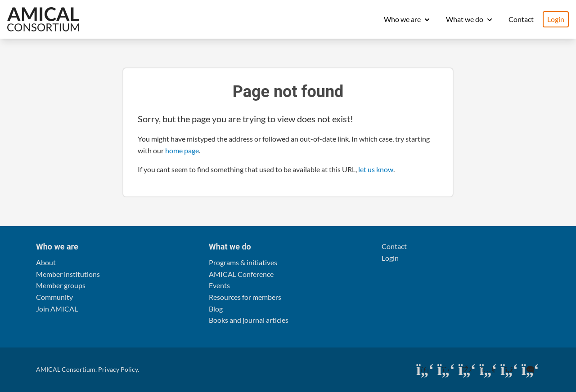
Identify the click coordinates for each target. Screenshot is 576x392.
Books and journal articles (249, 320)
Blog (216, 309)
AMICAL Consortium (66, 369)
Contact (521, 19)
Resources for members (245, 297)
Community (54, 297)
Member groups (61, 285)
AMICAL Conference (241, 274)
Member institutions (68, 274)
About (46, 262)
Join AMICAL (57, 309)
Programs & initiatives (243, 262)
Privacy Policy (118, 369)
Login (556, 19)
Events (219, 285)
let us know (376, 169)
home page (182, 150)
